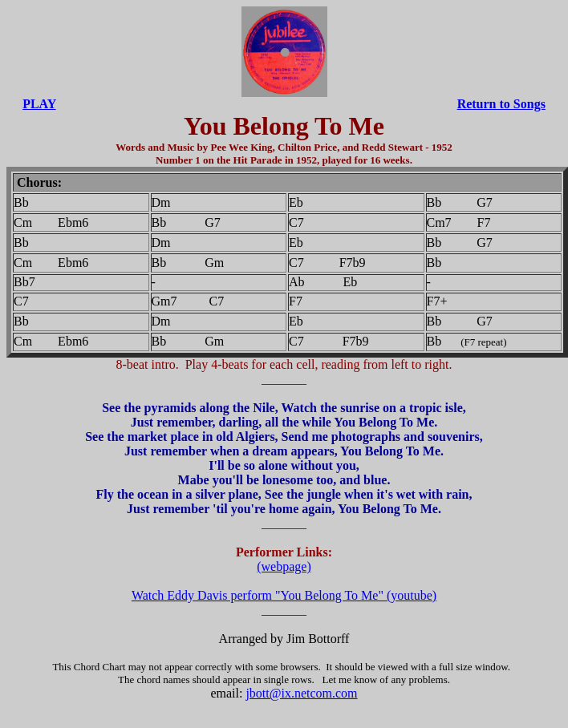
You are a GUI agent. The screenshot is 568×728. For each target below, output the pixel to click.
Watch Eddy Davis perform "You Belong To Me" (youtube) (284, 595)
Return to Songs (501, 104)
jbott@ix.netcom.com (301, 693)
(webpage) (284, 566)
